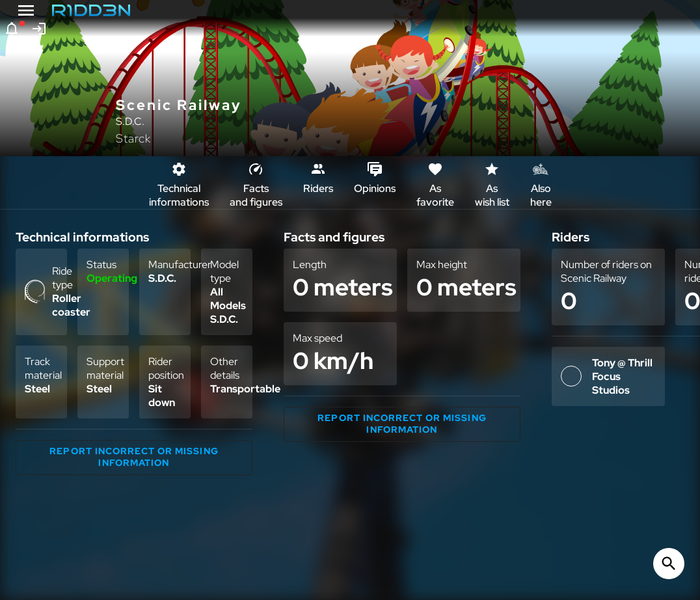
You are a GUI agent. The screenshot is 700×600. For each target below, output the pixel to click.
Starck (133, 138)
